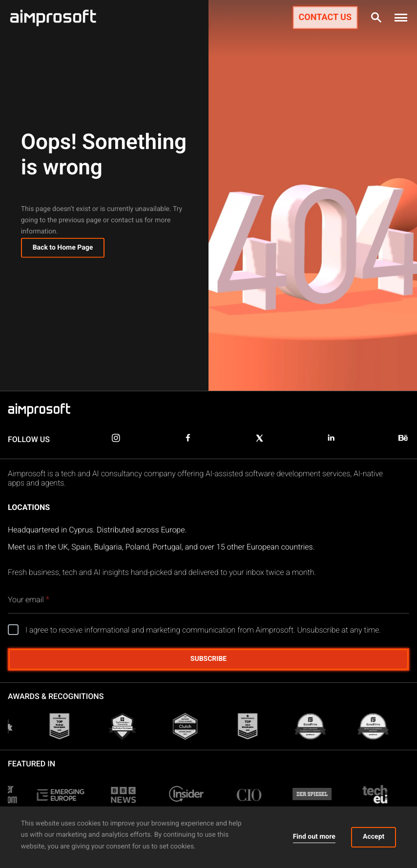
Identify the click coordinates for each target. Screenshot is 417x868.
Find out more (314, 837)
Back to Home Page (63, 250)
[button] (401, 18)
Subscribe (208, 659)
